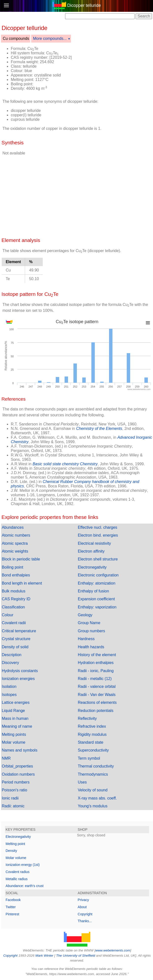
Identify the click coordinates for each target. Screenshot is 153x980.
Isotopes (9, 695)
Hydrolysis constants (20, 671)
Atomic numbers (16, 535)
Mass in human (15, 718)
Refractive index (92, 726)
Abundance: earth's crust (25, 886)
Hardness (86, 639)
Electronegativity (92, 567)
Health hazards (91, 647)
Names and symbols (20, 750)
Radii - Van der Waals (97, 695)
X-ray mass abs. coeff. (97, 798)
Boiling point (12, 567)
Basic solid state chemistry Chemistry (65, 464)
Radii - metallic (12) (95, 679)
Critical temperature (19, 631)
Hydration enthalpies (96, 663)
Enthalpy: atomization (97, 583)
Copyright (85, 914)
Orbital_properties (17, 766)
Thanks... (85, 921)
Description (12, 655)
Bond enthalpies (16, 575)
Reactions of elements (97, 702)
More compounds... (50, 38)
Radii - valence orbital (97, 686)
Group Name (89, 623)
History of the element (97, 655)
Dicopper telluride (84, 5)
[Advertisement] (114, 55)
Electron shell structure (98, 559)
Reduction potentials (96, 711)
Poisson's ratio (14, 790)
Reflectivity (87, 718)
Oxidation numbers (18, 774)
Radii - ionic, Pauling (96, 671)
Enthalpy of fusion (93, 591)
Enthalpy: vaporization (97, 607)
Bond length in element (22, 583)
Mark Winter (44, 956)
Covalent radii (14, 623)
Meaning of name (17, 726)
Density (11, 851)
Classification (13, 607)
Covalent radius (18, 872)
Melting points (14, 734)
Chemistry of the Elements (99, 429)
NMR (6, 758)
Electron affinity (91, 551)
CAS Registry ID (16, 599)
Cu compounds (16, 38)
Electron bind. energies (98, 535)
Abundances (13, 527)
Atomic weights (15, 551)
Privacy (83, 900)
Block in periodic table (21, 559)
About (82, 907)
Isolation (9, 686)
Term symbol (89, 758)
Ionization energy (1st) (23, 865)
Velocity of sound (93, 790)
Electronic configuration (98, 575)
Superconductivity (93, 750)
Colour (7, 615)
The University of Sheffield (76, 956)
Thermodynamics (93, 774)
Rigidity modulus (92, 734)
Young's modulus (93, 806)
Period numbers (16, 782)
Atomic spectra (15, 543)
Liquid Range (13, 711)
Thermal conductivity (96, 766)
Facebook (13, 900)
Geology (85, 615)
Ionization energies (18, 679)
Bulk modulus (14, 591)
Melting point (15, 844)
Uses (82, 782)
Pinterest (12, 914)
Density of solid (15, 647)
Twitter (11, 907)
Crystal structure (16, 639)
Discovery (10, 663)
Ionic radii (10, 798)
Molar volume (14, 742)
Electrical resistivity (94, 543)
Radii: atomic (13, 806)
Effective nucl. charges (98, 527)
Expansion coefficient (96, 599)
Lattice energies (16, 702)
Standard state (91, 742)
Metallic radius (17, 879)
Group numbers (91, 631)
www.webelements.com (113, 950)
